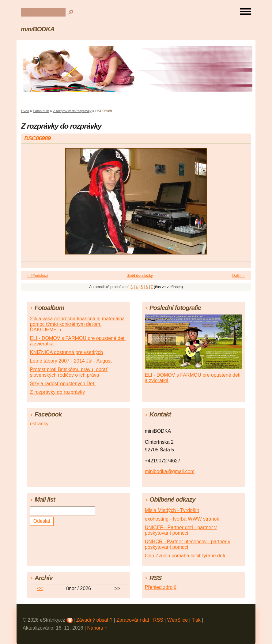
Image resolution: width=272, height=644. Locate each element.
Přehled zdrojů (161, 587)
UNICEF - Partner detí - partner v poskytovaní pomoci (181, 530)
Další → (239, 276)
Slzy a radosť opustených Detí (63, 384)
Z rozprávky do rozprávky (72, 111)
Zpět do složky (140, 276)
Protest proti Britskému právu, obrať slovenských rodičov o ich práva (69, 372)
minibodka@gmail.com (170, 471)
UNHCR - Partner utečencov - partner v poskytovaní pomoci (188, 544)
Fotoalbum (41, 111)
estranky (39, 424)
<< (40, 588)
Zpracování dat (133, 620)
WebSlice (178, 620)
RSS (158, 620)
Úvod (25, 111)
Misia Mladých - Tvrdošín (172, 510)
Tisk (196, 620)
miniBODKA (38, 29)
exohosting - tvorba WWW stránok (182, 519)
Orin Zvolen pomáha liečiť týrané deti (185, 556)
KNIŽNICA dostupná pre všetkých (66, 352)
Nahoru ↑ (97, 628)
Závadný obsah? (94, 620)
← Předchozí (37, 276)
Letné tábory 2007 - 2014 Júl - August (71, 361)
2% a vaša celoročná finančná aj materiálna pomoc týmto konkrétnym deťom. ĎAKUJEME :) (77, 324)
